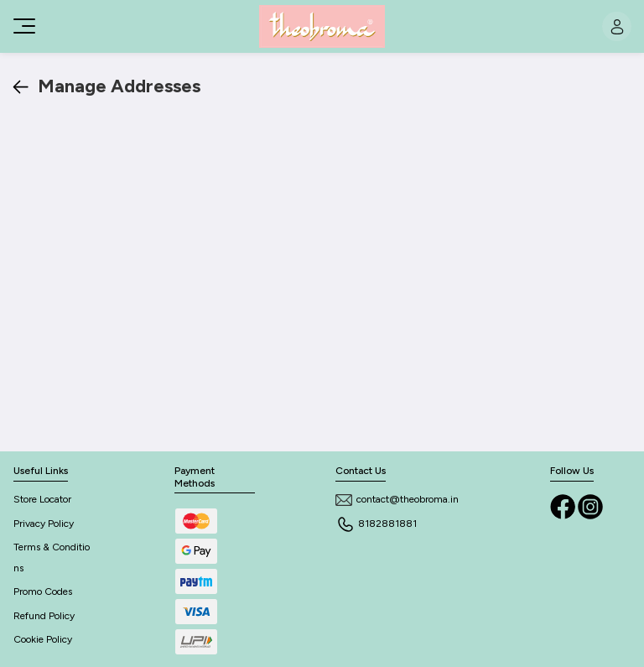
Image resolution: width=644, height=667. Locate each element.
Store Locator (42, 499)
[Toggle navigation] (23, 26)
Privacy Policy (44, 524)
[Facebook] (564, 505)
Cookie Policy (43, 639)
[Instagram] (590, 505)
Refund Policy (44, 616)
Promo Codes (43, 591)
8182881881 (376, 524)
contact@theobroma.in (397, 499)
